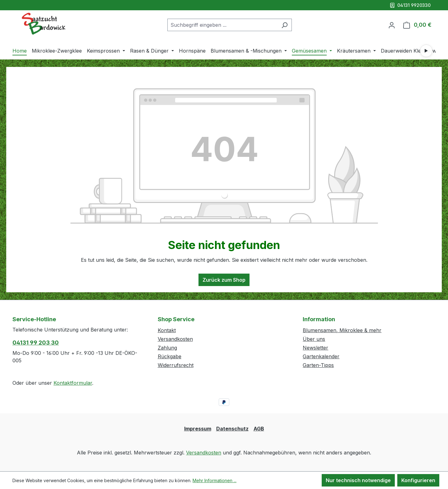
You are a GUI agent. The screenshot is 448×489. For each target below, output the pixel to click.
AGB (259, 429)
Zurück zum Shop (224, 280)
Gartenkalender (321, 356)
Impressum (198, 429)
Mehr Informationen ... (215, 480)
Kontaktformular (73, 383)
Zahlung (167, 348)
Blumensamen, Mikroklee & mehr (342, 330)
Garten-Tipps (318, 365)
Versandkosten (175, 339)
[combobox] (222, 25)
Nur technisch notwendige (358, 480)
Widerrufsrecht (176, 365)
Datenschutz (232, 429)
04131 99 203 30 (36, 343)
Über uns (314, 339)
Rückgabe (170, 356)
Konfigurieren (418, 480)
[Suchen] (285, 25)
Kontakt (167, 330)
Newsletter (315, 348)
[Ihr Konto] (392, 25)
